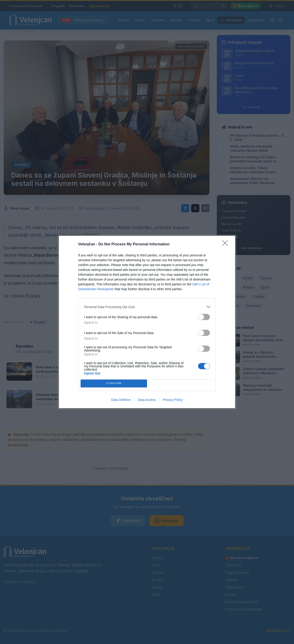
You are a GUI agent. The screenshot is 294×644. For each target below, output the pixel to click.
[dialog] (147, 322)
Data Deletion (121, 400)
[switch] (204, 317)
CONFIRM (114, 384)
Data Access (147, 400)
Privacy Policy (173, 400)
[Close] (226, 244)
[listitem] (147, 307)
